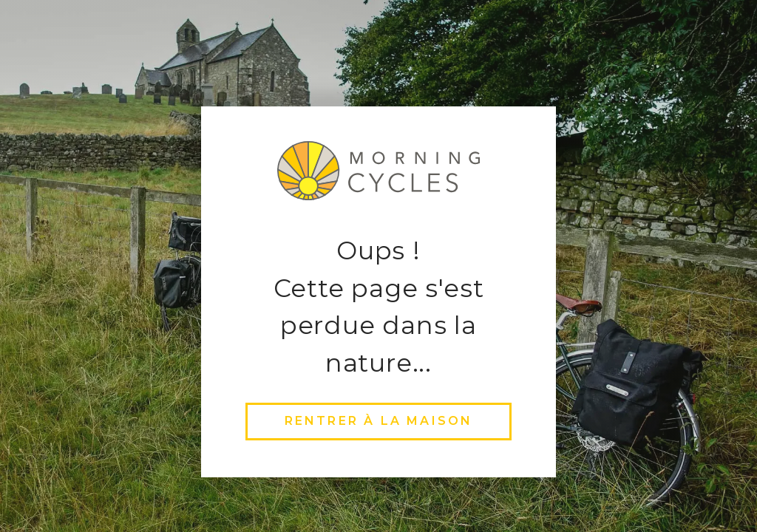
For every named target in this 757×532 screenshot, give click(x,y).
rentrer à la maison (379, 421)
